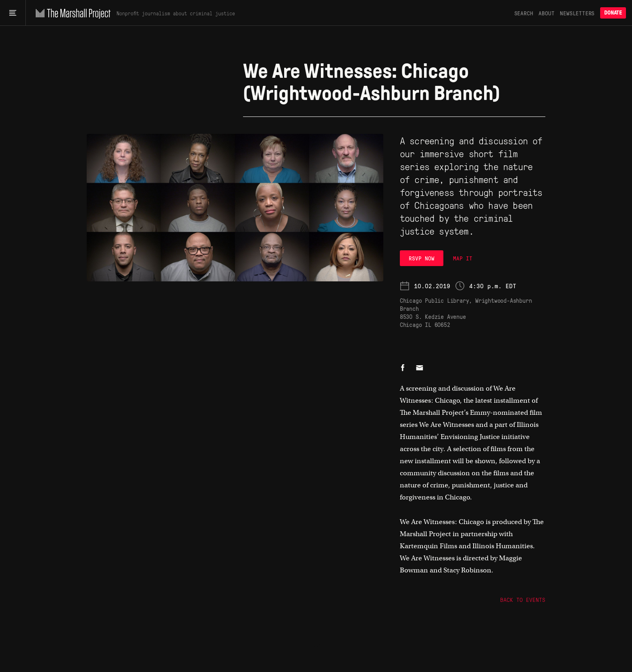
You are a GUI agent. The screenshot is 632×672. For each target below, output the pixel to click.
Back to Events (523, 599)
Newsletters (577, 13)
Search (524, 13)
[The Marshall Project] (71, 13)
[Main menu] (13, 13)
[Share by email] (420, 368)
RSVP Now (422, 258)
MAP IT (463, 258)
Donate (613, 13)
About (546, 13)
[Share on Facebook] (403, 368)
